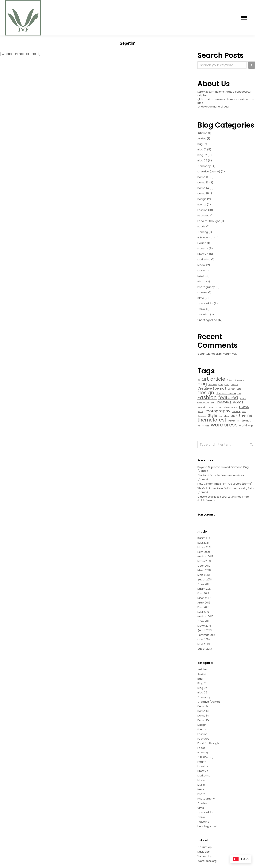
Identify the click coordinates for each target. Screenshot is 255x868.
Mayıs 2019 (204, 561)
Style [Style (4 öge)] (213, 415)
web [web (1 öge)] (207, 426)
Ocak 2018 (204, 584)
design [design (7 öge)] (206, 393)
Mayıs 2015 (204, 626)
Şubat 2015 (205, 630)
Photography (206, 287)
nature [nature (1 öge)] (234, 407)
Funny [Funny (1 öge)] (243, 399)
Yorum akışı (205, 856)
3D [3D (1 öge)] (199, 380)
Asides (202, 138)
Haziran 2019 (205, 556)
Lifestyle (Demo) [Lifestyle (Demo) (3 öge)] (229, 402)
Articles (202, 133)
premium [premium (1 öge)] (236, 412)
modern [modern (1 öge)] (219, 407)
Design (202, 199)
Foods (201, 226)
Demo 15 (203, 193)
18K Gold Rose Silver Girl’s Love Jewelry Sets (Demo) (226, 490)
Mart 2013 (204, 644)
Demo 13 (203, 182)
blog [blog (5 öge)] (202, 384)
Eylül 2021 (203, 543)
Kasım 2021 (204, 538)
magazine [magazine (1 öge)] (202, 407)
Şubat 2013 (205, 649)
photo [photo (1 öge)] (200, 412)
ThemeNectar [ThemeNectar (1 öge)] (234, 421)
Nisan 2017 (204, 598)
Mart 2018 (204, 575)
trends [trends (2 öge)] (246, 421)
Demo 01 (203, 177)
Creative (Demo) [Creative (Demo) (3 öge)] (212, 388)
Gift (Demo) (206, 237)
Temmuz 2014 (206, 635)
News (201, 276)
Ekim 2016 (203, 607)
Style (201, 298)
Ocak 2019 (204, 566)
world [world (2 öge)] (243, 425)
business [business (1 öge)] (213, 385)
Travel (201, 309)
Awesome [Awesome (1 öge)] (240, 380)
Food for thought (209, 221)
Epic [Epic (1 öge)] (239, 394)
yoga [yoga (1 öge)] (251, 426)
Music (201, 270)
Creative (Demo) (209, 171)
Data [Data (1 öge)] (239, 389)
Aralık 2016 (204, 603)
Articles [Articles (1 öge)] (230, 380)
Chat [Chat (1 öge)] (227, 385)
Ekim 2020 (204, 552)
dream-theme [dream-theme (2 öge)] (226, 393)
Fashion (202, 210)
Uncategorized (207, 320)
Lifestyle (203, 254)
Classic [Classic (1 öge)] (234, 385)
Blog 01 (202, 149)
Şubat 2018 (205, 579)
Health (202, 243)
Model (201, 265)
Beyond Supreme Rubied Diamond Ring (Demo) (223, 469)
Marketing (204, 259)
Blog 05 (202, 160)
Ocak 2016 (204, 621)
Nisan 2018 (204, 570)
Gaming (203, 232)
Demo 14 (203, 188)
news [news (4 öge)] (244, 407)
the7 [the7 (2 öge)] (234, 416)
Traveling (203, 314)
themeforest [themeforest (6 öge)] (212, 420)
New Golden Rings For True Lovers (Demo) (225, 484)
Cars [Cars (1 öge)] (221, 385)
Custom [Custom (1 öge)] (231, 389)
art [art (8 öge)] (205, 379)
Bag (200, 144)
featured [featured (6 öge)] (228, 397)
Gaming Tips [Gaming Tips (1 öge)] (203, 403)
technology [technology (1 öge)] (224, 416)
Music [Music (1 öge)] (227, 407)
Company (204, 166)
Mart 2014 (204, 639)
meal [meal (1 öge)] (211, 407)
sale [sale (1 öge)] (244, 412)
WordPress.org (207, 861)
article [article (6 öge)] (218, 379)
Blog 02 (202, 155)
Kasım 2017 (205, 589)
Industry (203, 248)
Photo (201, 281)
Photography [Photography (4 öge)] (217, 411)
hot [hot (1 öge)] (212, 403)
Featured (203, 215)
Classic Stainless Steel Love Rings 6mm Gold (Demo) (223, 498)
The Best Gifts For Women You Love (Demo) (221, 477)
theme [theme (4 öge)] (246, 415)
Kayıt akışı (204, 852)
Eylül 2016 (203, 612)
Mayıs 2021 (204, 547)
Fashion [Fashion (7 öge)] (207, 397)
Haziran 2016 (205, 616)
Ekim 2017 (203, 593)
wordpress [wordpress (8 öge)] (224, 425)
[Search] (252, 65)
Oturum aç (205, 847)
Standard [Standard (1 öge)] (202, 416)
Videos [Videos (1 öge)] (201, 426)
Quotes (202, 292)
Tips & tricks (205, 303)
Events (202, 204)
